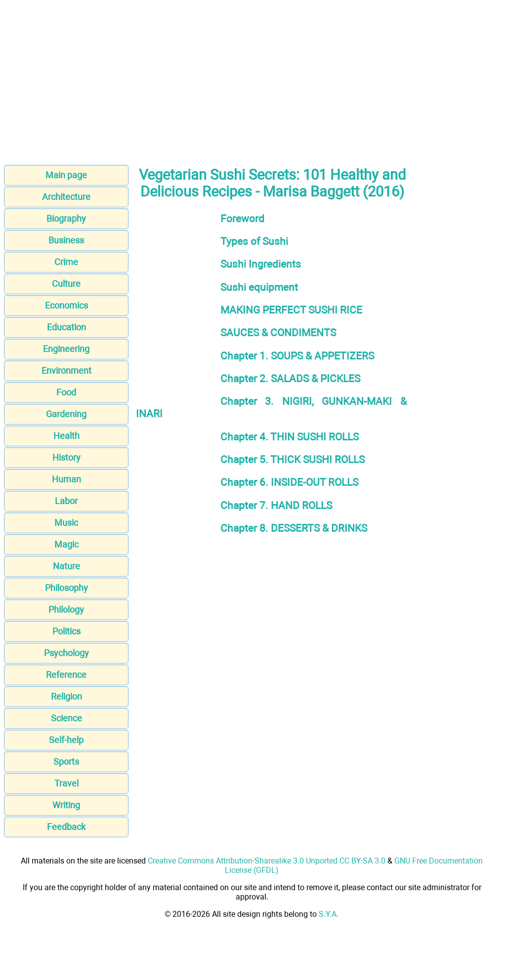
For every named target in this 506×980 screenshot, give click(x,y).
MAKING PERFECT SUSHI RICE (291, 310)
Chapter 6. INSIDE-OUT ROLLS (289, 482)
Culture (66, 284)
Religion (66, 696)
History (66, 457)
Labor (66, 501)
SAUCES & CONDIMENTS (278, 333)
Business (66, 240)
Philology (66, 609)
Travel (66, 783)
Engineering (66, 349)
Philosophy (66, 588)
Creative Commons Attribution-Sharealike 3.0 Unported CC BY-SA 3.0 (267, 861)
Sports (66, 762)
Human (66, 479)
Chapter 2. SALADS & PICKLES (290, 378)
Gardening (66, 414)
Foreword (242, 218)
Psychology (66, 653)
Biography (66, 218)
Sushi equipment (259, 287)
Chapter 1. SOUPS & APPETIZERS (297, 356)
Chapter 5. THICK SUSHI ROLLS (293, 459)
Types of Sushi (254, 241)
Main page (66, 175)
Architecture (66, 197)
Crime (66, 262)
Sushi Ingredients (261, 264)
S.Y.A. (329, 914)
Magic (66, 544)
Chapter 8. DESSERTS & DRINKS (294, 528)
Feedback (66, 827)
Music (66, 523)
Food (66, 392)
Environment (66, 371)
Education (66, 327)
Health (66, 436)
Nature (66, 566)
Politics (66, 631)
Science (66, 718)
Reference (66, 675)
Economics (66, 305)
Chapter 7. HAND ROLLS (276, 505)
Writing (66, 805)
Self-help (66, 740)
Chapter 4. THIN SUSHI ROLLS (290, 437)
